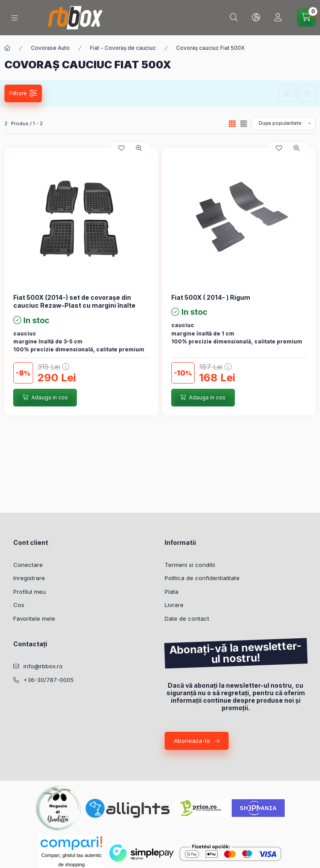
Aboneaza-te (192, 741)
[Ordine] (284, 123)
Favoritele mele (34, 618)
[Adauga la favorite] (121, 148)
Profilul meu (30, 592)
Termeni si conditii (190, 565)
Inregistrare (29, 578)
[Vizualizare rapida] (139, 148)
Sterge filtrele (307, 93)
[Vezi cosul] (306, 18)
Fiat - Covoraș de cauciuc (123, 48)
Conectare (28, 565)
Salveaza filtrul (287, 93)
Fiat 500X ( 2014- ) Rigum (211, 297)
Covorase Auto (50, 48)
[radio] (244, 124)
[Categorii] (15, 18)
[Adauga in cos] (45, 398)
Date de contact (187, 618)
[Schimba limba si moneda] (256, 18)
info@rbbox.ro (43, 666)
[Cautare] (234, 18)
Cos (19, 605)
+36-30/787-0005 (49, 680)
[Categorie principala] (8, 48)
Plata (171, 592)
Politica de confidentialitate (202, 578)
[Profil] (278, 18)
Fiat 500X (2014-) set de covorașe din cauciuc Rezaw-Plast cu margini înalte (74, 301)
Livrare (174, 605)
